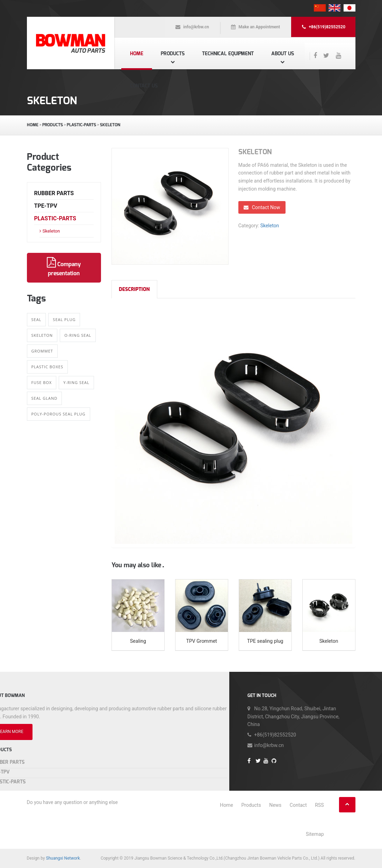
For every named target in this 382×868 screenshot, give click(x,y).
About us (283, 54)
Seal (37, 319)
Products (173, 54)
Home (137, 54)
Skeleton (110, 125)
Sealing (138, 641)
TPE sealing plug (265, 641)
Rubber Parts (54, 193)
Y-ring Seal (76, 382)
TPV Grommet (202, 641)
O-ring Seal (78, 335)
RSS (319, 805)
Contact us (144, 86)
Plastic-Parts (81, 125)
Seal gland (45, 398)
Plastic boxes (47, 367)
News (275, 805)
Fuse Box (42, 382)
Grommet (42, 351)
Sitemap (315, 834)
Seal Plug (64, 319)
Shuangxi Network (63, 858)
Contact (298, 805)
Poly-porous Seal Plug (59, 414)
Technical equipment (228, 54)
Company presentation (64, 267)
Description (134, 289)
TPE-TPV (46, 206)
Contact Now (262, 207)
